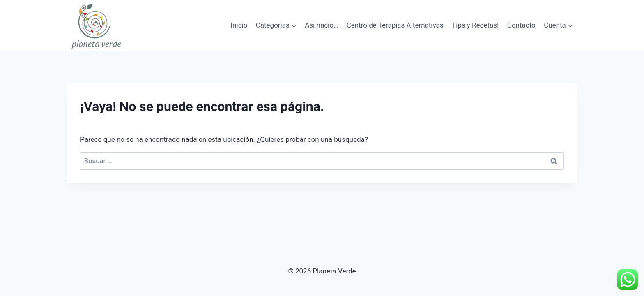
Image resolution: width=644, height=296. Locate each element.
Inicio (239, 25)
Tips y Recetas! (475, 25)
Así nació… (321, 25)
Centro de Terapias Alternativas (395, 25)
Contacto (521, 25)
